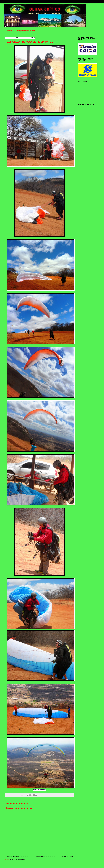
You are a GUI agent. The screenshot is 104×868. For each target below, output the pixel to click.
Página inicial (40, 856)
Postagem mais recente (12, 856)
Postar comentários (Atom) (18, 859)
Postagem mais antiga (67, 856)
